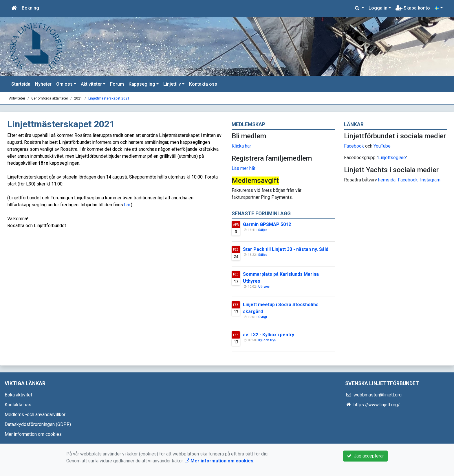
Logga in (378, 8)
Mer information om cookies (33, 434)
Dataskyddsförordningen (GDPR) (38, 424)
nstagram (431, 180)
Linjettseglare (392, 158)
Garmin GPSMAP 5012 (267, 224)
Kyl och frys (267, 340)
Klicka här (241, 146)
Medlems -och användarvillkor (35, 415)
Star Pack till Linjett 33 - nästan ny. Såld (286, 249)
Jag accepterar (365, 456)
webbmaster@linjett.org (378, 395)
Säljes (263, 230)
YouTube (382, 146)
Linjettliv (172, 84)
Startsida (21, 84)
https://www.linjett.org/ (377, 405)
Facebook (354, 146)
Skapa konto (413, 8)
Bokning (30, 8)
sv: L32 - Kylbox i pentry (269, 335)
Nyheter (43, 84)
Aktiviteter (91, 84)
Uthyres (264, 287)
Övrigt (263, 317)
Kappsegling (142, 84)
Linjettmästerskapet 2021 (109, 98)
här (127, 205)
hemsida (387, 180)
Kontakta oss (203, 84)
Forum (117, 84)
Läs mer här (244, 168)
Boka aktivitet (18, 395)
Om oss (64, 84)
